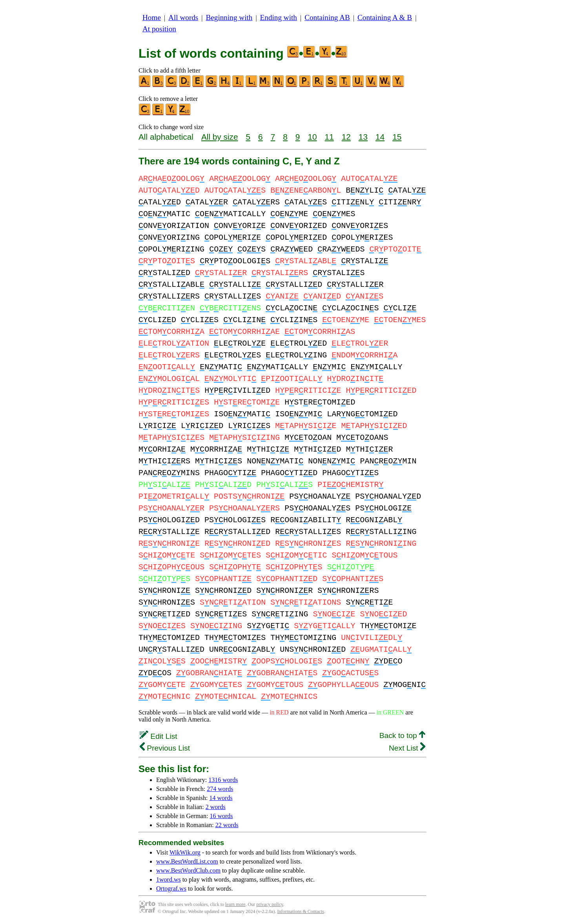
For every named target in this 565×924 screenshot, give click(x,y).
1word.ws (169, 879)
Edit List (159, 736)
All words (183, 17)
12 (346, 137)
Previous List (165, 748)
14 (380, 137)
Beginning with (229, 17)
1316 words (223, 780)
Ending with (279, 17)
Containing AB (327, 17)
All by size (220, 137)
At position (159, 29)
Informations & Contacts (301, 911)
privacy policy (270, 904)
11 (329, 137)
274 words (220, 789)
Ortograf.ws (171, 888)
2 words (216, 807)
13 (363, 137)
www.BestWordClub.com (188, 870)
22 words (227, 825)
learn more (235, 904)
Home (152, 17)
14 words (221, 798)
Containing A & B (385, 17)
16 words (221, 816)
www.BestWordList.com (187, 861)
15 (397, 137)
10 (312, 137)
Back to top (402, 735)
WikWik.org (185, 852)
